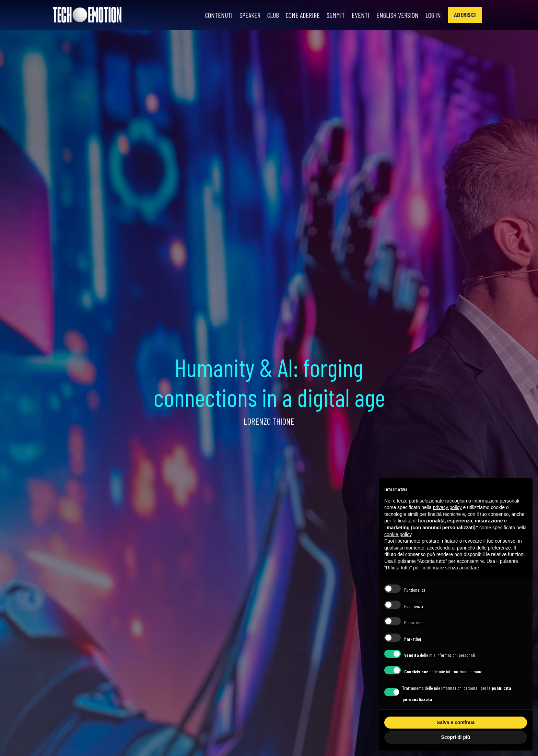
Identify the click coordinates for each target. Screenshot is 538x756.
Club (273, 15)
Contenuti (219, 15)
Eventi (361, 15)
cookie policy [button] (398, 534)
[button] (465, 15)
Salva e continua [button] (456, 722)
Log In (433, 15)
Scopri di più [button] (456, 737)
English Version (397, 15)
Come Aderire (303, 15)
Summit (336, 15)
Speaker (250, 15)
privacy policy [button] (447, 507)
